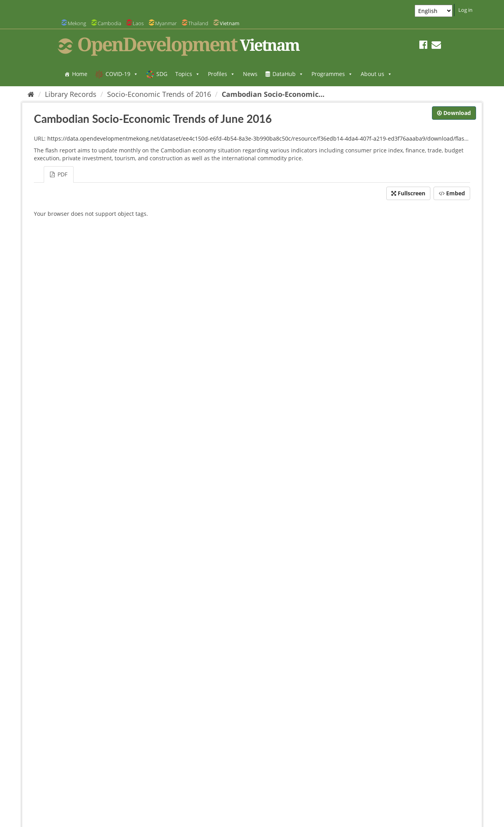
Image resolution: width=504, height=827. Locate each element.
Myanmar (166, 23)
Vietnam (230, 23)
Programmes (332, 74)
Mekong (77, 23)
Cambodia (109, 23)
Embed (452, 193)
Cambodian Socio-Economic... (273, 94)
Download (454, 113)
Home (80, 74)
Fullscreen (408, 193)
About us (376, 74)
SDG (162, 74)
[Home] (31, 94)
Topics (188, 74)
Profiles (221, 74)
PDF (59, 174)
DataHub (288, 74)
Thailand (198, 23)
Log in (465, 10)
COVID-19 (122, 74)
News (250, 74)
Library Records (71, 94)
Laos (138, 23)
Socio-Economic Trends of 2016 (159, 94)
